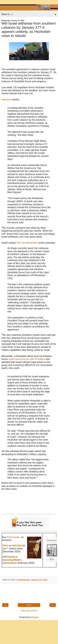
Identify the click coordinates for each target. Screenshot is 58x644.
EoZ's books (13, 537)
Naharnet (7, 100)
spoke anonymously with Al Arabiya (27, 359)
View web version (29, 611)
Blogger (35, 617)
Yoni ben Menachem (27, 243)
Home (29, 605)
